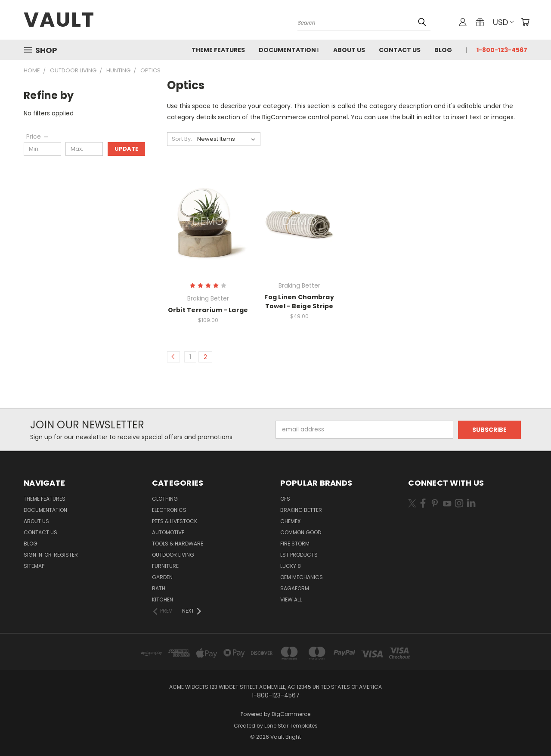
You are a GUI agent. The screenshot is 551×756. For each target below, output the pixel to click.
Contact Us (400, 50)
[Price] (38, 136)
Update (126, 149)
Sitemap (34, 566)
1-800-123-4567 (502, 50)
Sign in (34, 555)
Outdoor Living (173, 555)
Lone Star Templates (291, 726)
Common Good (301, 532)
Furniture (165, 566)
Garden (162, 577)
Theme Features (218, 50)
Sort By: (182, 139)
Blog (443, 50)
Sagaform (295, 588)
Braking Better (301, 510)
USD (503, 22)
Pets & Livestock (175, 521)
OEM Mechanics (302, 577)
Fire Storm (295, 544)
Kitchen (163, 600)
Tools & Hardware (178, 544)
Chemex (290, 521)
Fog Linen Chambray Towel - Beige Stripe (299, 302)
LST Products (299, 555)
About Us (349, 50)
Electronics (169, 510)
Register (66, 555)
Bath (159, 588)
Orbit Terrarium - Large (208, 310)
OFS (285, 499)
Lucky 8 (291, 566)
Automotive (168, 532)
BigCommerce (291, 714)
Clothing (165, 499)
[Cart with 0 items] (525, 22)
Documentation (289, 50)
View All (291, 600)
